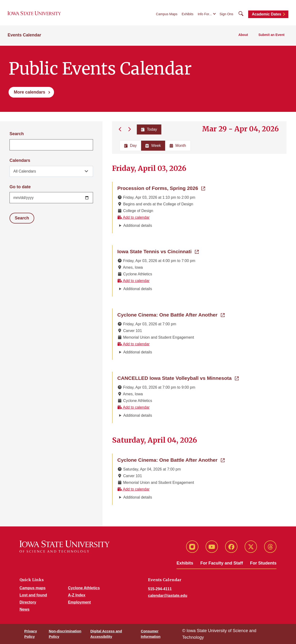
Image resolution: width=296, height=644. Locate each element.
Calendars (20, 160)
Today (149, 129)
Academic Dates (266, 15)
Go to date (20, 187)
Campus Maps (167, 15)
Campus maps (32, 588)
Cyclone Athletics (84, 588)
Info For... (205, 15)
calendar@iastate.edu (168, 596)
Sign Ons (227, 15)
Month (178, 146)
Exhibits (188, 15)
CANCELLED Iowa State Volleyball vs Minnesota (178, 378)
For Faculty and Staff (222, 563)
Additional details (138, 225)
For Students (263, 563)
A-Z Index (77, 595)
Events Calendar (24, 36)
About (245, 36)
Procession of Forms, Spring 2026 (161, 188)
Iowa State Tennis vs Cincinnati (158, 251)
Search (17, 134)
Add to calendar (133, 217)
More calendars (30, 92)
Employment (79, 602)
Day (130, 146)
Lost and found (33, 595)
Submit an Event (272, 36)
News (25, 609)
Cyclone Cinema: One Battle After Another (171, 314)
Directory (28, 602)
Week (153, 146)
